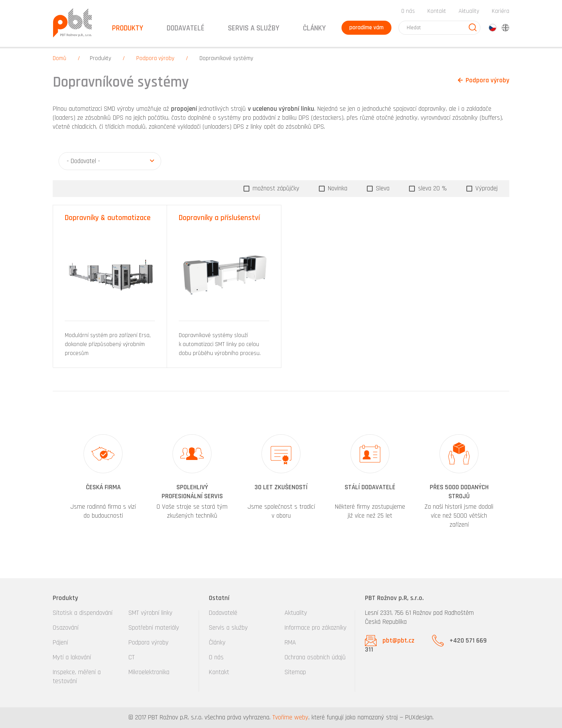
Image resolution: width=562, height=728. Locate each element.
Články (314, 28)
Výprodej (486, 188)
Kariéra (501, 11)
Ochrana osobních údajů (315, 657)
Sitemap (295, 672)
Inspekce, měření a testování (77, 677)
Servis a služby (228, 628)
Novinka (337, 188)
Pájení (60, 643)
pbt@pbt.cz (398, 641)
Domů (60, 58)
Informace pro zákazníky (316, 628)
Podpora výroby (155, 58)
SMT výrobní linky (150, 613)
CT (132, 657)
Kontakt (437, 11)
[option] (103, 482)
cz (493, 28)
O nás (408, 11)
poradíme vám (366, 28)
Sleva (382, 188)
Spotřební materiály (154, 628)
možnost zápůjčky (275, 188)
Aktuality (469, 11)
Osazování (66, 628)
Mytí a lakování (72, 657)
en (505, 28)
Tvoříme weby (290, 717)
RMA (290, 643)
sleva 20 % (431, 188)
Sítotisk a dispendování (83, 613)
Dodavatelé (223, 613)
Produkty (100, 58)
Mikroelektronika (149, 672)
